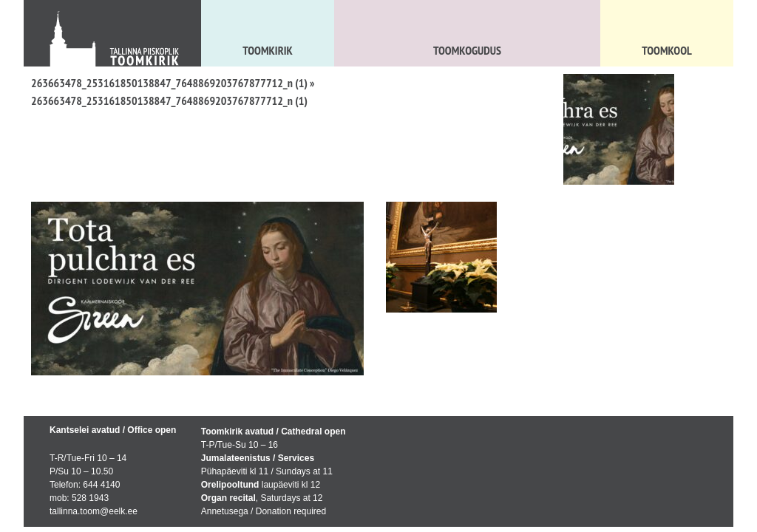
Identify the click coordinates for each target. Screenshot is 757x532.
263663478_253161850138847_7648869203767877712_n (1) (169, 83)
